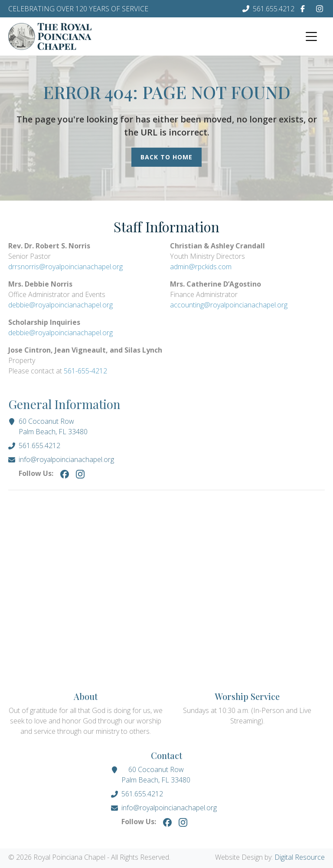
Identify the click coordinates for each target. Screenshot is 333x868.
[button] (310, 36)
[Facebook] (303, 9)
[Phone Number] (268, 9)
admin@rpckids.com (201, 267)
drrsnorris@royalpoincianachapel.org (65, 267)
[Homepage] (50, 36)
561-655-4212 (85, 371)
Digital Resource (300, 857)
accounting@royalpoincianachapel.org (229, 305)
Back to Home (166, 157)
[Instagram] (320, 9)
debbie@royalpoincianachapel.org (60, 305)
